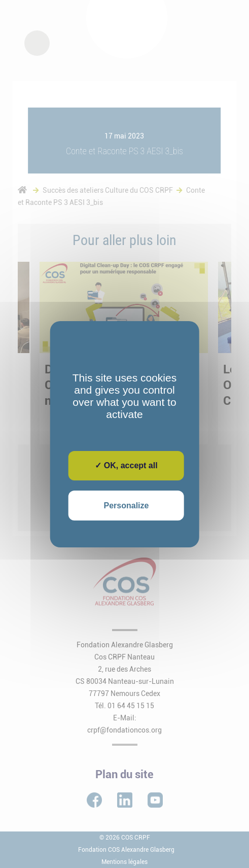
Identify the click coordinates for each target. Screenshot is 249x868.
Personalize (127, 506)
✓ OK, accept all (126, 465)
